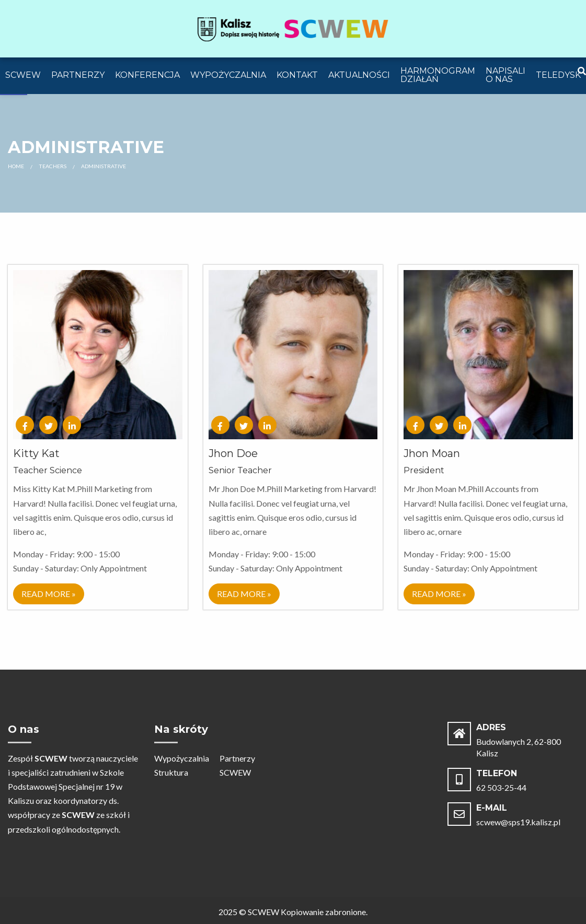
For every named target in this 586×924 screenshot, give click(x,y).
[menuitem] (23, 76)
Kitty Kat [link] (36, 453)
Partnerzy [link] (78, 75)
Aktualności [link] (359, 75)
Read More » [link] (49, 594)
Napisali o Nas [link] (505, 75)
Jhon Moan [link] (432, 453)
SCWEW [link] (23, 75)
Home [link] (16, 166)
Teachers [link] (53, 166)
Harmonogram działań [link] (438, 75)
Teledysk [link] (558, 75)
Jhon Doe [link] (233, 453)
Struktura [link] (171, 772)
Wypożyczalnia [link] (228, 75)
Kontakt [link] (297, 75)
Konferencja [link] (147, 75)
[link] (293, 27)
